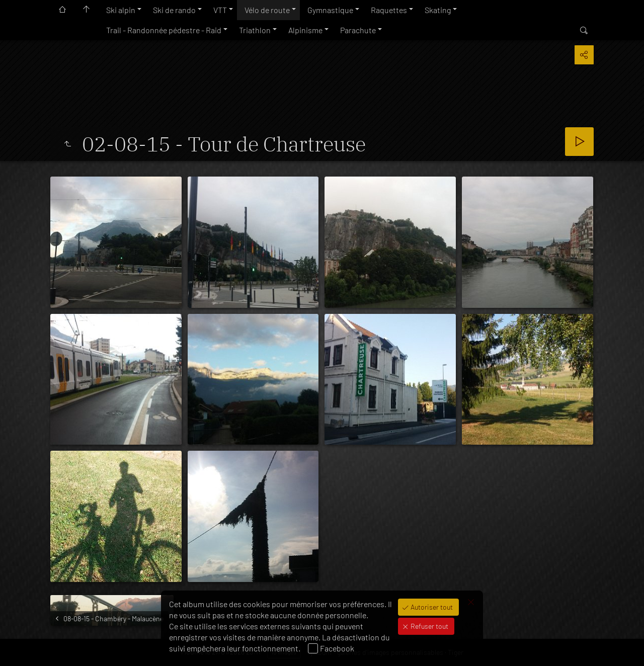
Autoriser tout (431, 607)
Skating (438, 10)
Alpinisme (305, 30)
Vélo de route (267, 10)
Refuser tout (429, 626)
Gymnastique (330, 10)
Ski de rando (174, 10)
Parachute (358, 30)
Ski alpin (121, 10)
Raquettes (389, 10)
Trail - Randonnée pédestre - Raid (164, 30)
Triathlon (255, 30)
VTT (220, 10)
